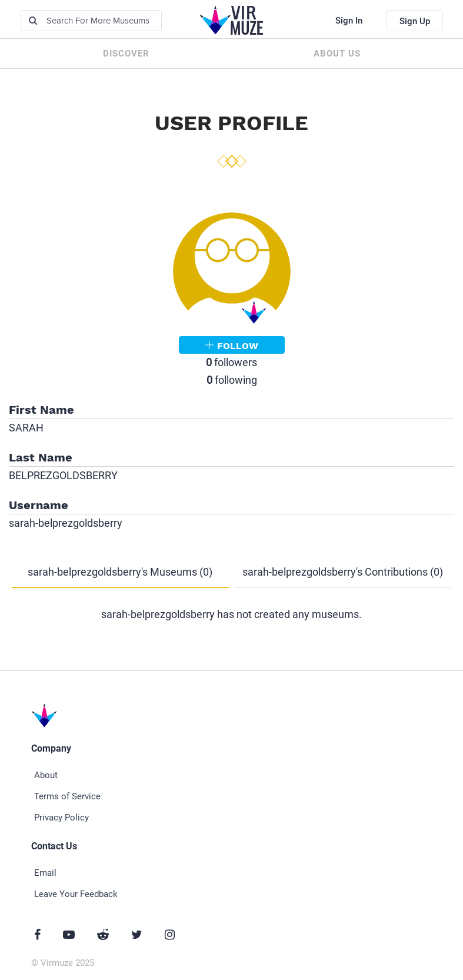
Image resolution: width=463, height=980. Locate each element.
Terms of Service (67, 796)
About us (337, 54)
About (46, 775)
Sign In (349, 21)
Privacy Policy (61, 818)
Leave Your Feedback (76, 894)
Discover (126, 54)
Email (45, 873)
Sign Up (415, 21)
